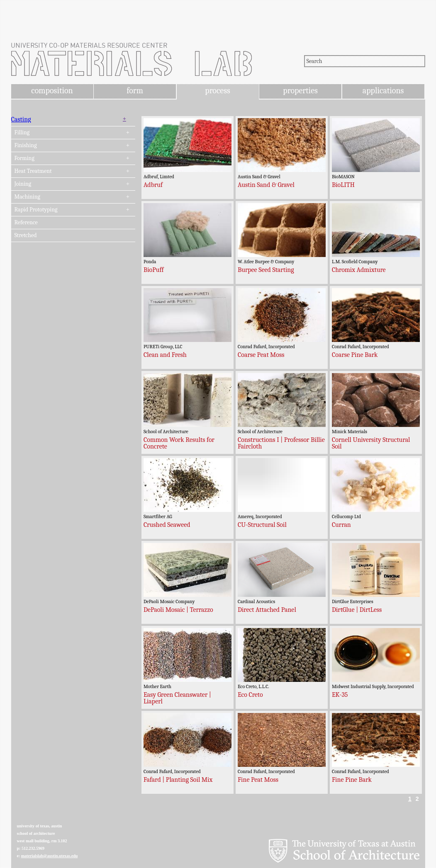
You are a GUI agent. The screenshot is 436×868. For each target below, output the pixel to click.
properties (300, 91)
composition (52, 91)
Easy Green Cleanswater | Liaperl (177, 698)
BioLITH (343, 185)
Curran (341, 525)
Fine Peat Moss (258, 780)
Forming (24, 158)
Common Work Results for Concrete (179, 443)
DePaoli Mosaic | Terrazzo (178, 610)
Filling (22, 133)
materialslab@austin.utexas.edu (50, 856)
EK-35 (340, 695)
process (218, 91)
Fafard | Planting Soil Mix (178, 780)
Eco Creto (250, 695)
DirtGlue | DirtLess (357, 610)
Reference (26, 223)
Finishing (26, 145)
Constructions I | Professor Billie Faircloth (281, 443)
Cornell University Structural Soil (371, 443)
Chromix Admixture (359, 270)
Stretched (26, 235)
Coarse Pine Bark (355, 355)
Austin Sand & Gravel (266, 185)
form (135, 91)
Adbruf (153, 185)
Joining (23, 184)
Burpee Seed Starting (266, 270)
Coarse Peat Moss (261, 355)
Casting (21, 119)
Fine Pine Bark (352, 780)
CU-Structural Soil (262, 525)
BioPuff (154, 270)
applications (383, 91)
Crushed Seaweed (167, 525)
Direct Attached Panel (267, 610)
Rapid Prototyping (36, 210)
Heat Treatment (33, 171)
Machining (27, 197)
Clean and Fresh (165, 355)
